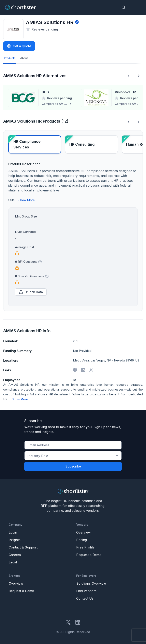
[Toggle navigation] (138, 7)
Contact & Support (23, 547)
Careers (15, 555)
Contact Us (85, 598)
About (24, 58)
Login (13, 532)
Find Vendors (86, 591)
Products (10, 58)
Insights (15, 540)
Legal (13, 562)
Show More (27, 200)
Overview (83, 532)
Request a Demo (89, 555)
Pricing (82, 540)
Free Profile (85, 547)
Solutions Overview (91, 583)
